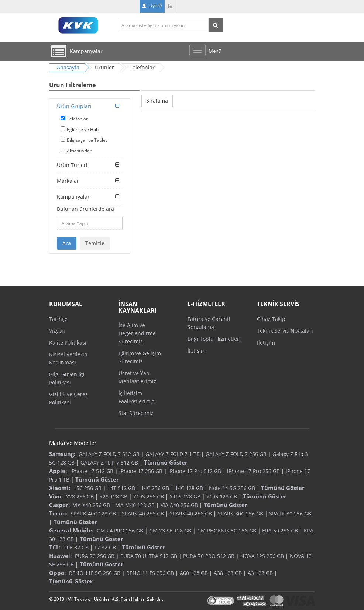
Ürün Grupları (74, 106)
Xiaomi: (60, 488)
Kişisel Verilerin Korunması (68, 358)
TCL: (55, 547)
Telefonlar (77, 119)
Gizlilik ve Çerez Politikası (68, 398)
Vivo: (56, 496)
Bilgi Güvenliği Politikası (67, 378)
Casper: (59, 505)
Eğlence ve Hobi (83, 129)
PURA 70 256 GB (95, 556)
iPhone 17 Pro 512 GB (195, 471)
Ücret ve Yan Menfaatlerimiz (137, 377)
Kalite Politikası (68, 342)
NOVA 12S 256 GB (262, 556)
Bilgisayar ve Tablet (87, 140)
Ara (67, 243)
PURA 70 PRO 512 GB (209, 556)
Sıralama (157, 101)
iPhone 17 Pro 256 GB (253, 471)
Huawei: (60, 556)
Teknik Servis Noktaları (285, 331)
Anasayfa (68, 67)
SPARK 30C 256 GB (241, 513)
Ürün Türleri (72, 165)
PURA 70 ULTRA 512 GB (149, 556)
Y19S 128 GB (185, 496)
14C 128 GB (189, 488)
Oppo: (57, 573)
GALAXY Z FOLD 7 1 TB (173, 454)
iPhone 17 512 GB (92, 471)
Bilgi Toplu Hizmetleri (214, 339)
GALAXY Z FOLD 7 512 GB (109, 454)
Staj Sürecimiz (136, 413)
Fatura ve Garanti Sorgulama (209, 323)
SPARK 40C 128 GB (93, 513)
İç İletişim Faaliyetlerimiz (136, 397)
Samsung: (62, 454)
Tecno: (58, 513)
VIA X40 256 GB (92, 505)
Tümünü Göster (166, 462)
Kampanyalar (73, 197)
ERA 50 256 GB (280, 530)
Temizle (95, 243)
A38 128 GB (228, 573)
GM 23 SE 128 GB (170, 530)
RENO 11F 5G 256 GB (95, 573)
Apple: (58, 471)
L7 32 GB (105, 547)
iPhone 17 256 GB (141, 471)
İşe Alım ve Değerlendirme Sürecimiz (137, 333)
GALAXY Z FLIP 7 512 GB (109, 462)
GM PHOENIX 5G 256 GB (227, 530)
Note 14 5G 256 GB (232, 488)
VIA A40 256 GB (179, 505)
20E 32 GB (76, 547)
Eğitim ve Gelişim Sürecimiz (140, 357)
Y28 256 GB (80, 496)
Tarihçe (58, 319)
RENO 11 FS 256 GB (150, 573)
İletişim (197, 351)
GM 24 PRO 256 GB (120, 530)
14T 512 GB (121, 488)
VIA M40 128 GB (135, 505)
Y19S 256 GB (149, 496)
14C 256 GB (155, 488)
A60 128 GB (194, 573)
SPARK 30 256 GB (290, 513)
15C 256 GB (87, 488)
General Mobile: (71, 530)
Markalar (68, 181)
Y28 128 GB (114, 496)
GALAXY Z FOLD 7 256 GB (236, 454)
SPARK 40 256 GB (143, 513)
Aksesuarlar (79, 151)
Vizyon (57, 331)
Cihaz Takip (271, 319)
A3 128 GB (260, 573)
